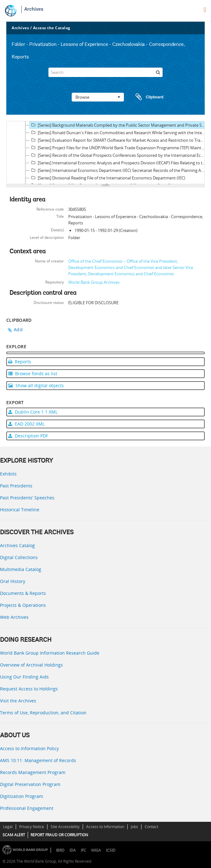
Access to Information (105, 827)
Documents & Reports (23, 593)
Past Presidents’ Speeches (27, 498)
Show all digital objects (36, 385)
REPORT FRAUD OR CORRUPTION (59, 835)
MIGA (96, 850)
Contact (151, 827)
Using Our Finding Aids (24, 677)
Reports (20, 362)
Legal (8, 827)
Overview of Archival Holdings (31, 665)
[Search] (105, 72)
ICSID (111, 850)
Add (18, 330)
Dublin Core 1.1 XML (33, 412)
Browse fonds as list (33, 374)
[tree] (105, 153)
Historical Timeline (20, 510)
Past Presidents (16, 486)
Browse (98, 97)
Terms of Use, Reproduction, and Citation (43, 713)
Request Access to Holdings (29, 689)
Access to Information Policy (29, 748)
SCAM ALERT (14, 835)
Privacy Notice (32, 827)
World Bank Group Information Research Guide (50, 653)
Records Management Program (33, 772)
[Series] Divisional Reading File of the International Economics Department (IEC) (107, 178)
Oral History (13, 581)
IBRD (60, 850)
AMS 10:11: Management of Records (38, 760)
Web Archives (14, 617)
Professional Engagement (27, 808)
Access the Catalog (52, 28)
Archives (34, 9)
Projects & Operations (23, 605)
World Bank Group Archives (94, 282)
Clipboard (147, 97)
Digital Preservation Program (30, 784)
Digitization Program (22, 796)
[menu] (205, 10)
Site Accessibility (65, 827)
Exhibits (8, 474)
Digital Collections (19, 557)
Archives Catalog (17, 545)
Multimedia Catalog (21, 569)
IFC (83, 850)
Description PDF (28, 436)
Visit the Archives (18, 701)
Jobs (134, 827)
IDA (73, 850)
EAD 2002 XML (26, 424)
